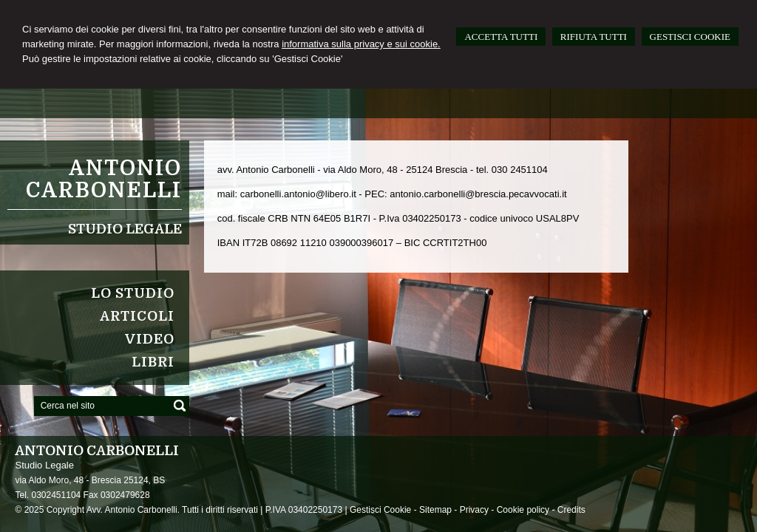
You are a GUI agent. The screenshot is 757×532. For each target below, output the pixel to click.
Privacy (474, 510)
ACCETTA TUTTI (501, 37)
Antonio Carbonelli (104, 180)
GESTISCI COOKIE (690, 37)
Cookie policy (523, 510)
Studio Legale (125, 229)
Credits (571, 510)
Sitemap (435, 510)
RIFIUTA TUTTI (594, 37)
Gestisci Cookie (380, 510)
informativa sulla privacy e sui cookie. (361, 44)
